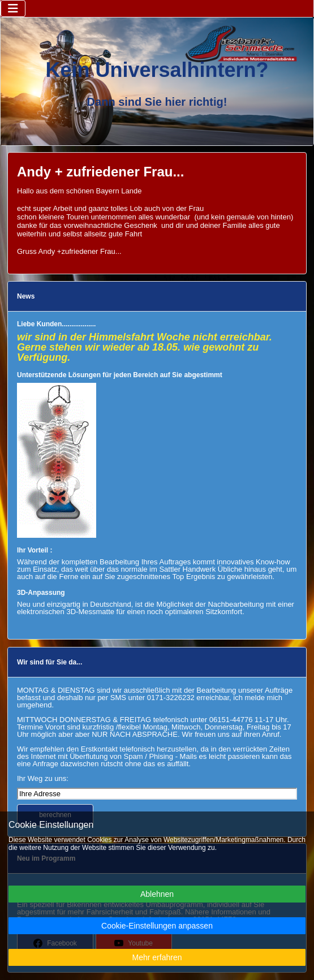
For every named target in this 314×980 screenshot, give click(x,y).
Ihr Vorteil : (35, 550)
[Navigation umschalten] (13, 8)
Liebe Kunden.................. (56, 324)
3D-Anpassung (41, 593)
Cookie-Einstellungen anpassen (157, 926)
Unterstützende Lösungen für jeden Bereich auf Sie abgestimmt (120, 375)
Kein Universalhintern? (157, 70)
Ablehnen (157, 894)
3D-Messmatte (90, 612)
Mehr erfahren (157, 957)
